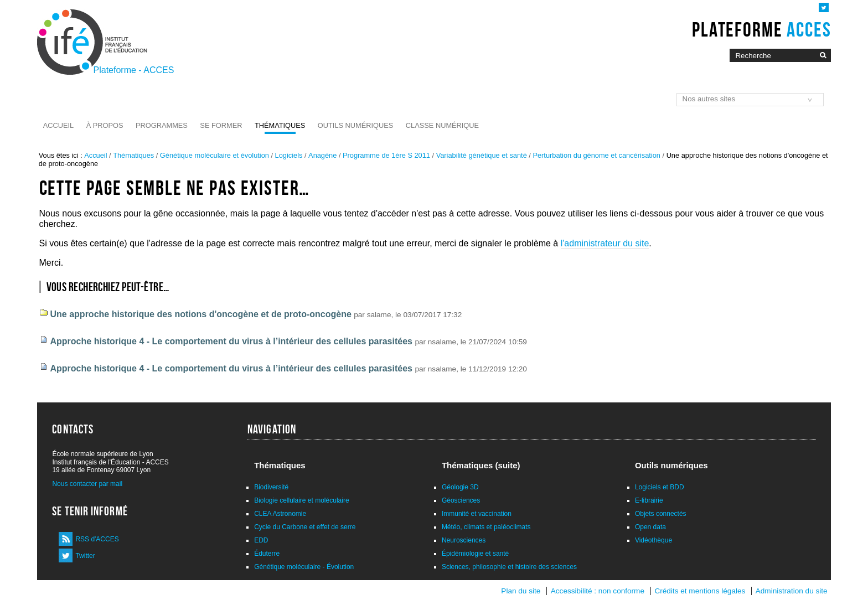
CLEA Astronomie (280, 514)
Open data (650, 527)
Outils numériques (356, 125)
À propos (105, 125)
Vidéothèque (653, 540)
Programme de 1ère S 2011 (386, 155)
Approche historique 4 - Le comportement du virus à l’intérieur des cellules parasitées (231, 341)
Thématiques (280, 125)
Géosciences (461, 500)
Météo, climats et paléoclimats (486, 527)
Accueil (58, 125)
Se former (221, 125)
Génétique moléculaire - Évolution (304, 567)
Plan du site (521, 591)
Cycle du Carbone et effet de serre (305, 527)
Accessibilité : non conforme (598, 591)
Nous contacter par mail (87, 484)
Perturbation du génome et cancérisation (596, 155)
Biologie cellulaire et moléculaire (301, 500)
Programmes (162, 125)
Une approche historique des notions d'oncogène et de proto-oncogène (201, 314)
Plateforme (761, 29)
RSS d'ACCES (97, 539)
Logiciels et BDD (660, 487)
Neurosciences (464, 540)
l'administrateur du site (605, 243)
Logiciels (289, 155)
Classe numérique (442, 125)
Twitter (85, 556)
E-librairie (649, 500)
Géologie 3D (460, 487)
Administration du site (792, 591)
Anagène (322, 155)
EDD (261, 540)
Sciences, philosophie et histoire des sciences (509, 567)
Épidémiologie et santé (475, 554)
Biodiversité (271, 487)
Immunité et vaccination (477, 514)
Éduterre (267, 554)
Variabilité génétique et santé (482, 155)
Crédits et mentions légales (700, 591)
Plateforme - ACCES (134, 70)
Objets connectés (661, 514)
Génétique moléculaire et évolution (215, 155)
